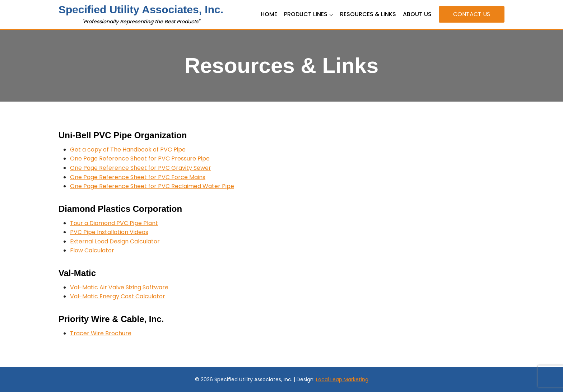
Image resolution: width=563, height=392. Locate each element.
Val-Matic (77, 273)
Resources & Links (368, 14)
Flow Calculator (92, 250)
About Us (417, 14)
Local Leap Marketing (342, 379)
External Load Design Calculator (115, 241)
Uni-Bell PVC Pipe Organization (123, 135)
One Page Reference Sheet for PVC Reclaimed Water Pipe (152, 186)
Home (269, 14)
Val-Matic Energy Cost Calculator (118, 296)
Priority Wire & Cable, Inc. (111, 319)
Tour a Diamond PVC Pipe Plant (114, 223)
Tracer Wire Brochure (101, 333)
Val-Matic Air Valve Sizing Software (119, 287)
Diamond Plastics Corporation (120, 209)
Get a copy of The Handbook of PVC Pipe (128, 150)
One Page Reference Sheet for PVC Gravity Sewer (141, 168)
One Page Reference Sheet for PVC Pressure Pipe (140, 158)
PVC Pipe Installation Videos (109, 232)
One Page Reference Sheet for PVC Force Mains (138, 177)
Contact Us (472, 14)
